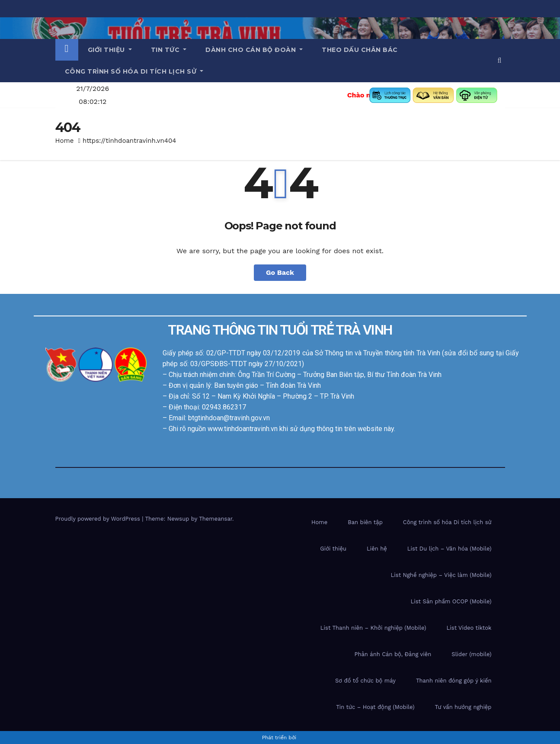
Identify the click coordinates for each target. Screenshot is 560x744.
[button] (500, 60)
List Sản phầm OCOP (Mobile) (451, 601)
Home (65, 141)
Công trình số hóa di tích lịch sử (134, 71)
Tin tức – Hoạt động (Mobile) (375, 707)
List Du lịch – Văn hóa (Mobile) (450, 549)
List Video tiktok (469, 628)
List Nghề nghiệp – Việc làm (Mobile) (441, 575)
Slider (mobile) (471, 654)
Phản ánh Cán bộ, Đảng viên (393, 654)
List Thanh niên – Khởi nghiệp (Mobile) (373, 628)
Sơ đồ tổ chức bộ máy (365, 681)
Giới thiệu (110, 50)
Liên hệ (377, 549)
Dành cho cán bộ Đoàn (254, 50)
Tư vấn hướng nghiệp (463, 707)
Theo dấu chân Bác (360, 50)
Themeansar (216, 519)
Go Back (280, 272)
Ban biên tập (365, 522)
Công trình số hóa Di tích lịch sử (447, 522)
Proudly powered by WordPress (99, 519)
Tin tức (169, 50)
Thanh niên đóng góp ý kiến (454, 681)
